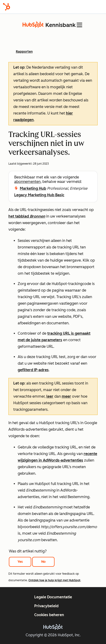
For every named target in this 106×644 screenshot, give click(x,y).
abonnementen (27, 182)
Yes (20, 562)
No (43, 562)
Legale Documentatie (53, 597)
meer (66, 396)
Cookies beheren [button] (49, 615)
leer (50, 396)
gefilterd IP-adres (33, 370)
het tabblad (27, 216)
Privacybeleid (46, 606)
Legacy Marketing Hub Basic (39, 195)
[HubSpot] (7, 7)
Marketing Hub (33, 188)
